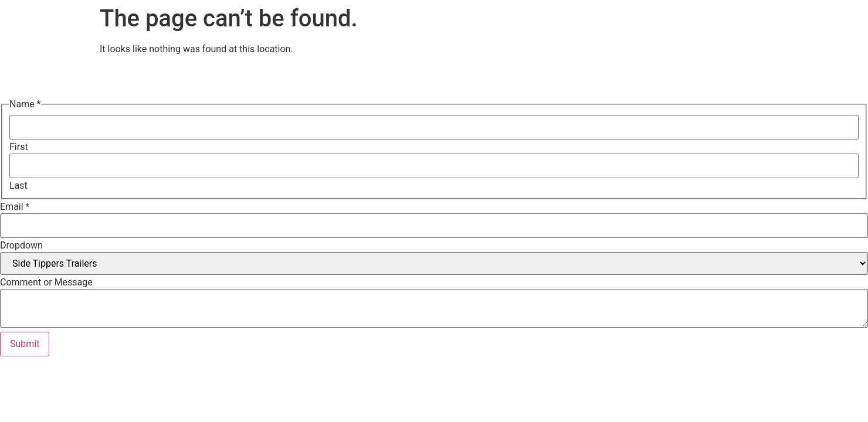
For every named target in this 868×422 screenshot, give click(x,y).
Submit (25, 344)
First (19, 147)
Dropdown (21, 246)
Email (15, 207)
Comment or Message (46, 283)
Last (18, 186)
